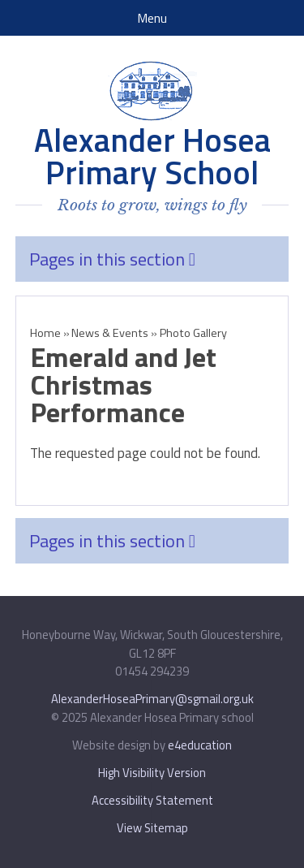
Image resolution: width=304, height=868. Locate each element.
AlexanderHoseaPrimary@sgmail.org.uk (152, 699)
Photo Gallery (196, 333)
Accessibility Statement (152, 800)
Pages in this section (112, 259)
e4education (200, 745)
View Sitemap (152, 828)
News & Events (110, 333)
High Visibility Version (152, 773)
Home (45, 333)
